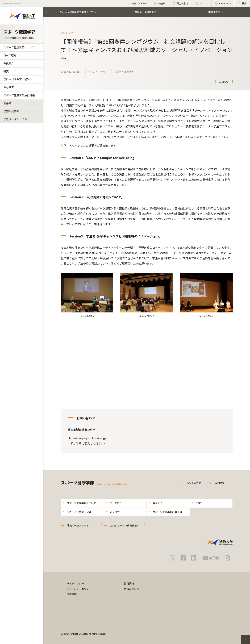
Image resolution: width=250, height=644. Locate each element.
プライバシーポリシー (79, 589)
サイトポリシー (75, 583)
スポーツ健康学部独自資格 (19, 95)
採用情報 (129, 583)
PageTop (246, 640)
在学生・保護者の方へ (147, 12)
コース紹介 (10, 55)
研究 (6, 71)
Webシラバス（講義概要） (125, 525)
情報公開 (72, 594)
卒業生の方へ (216, 12)
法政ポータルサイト (15, 119)
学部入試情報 (11, 111)
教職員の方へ (131, 589)
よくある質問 (194, 483)
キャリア (9, 87)
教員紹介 (9, 63)
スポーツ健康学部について (19, 47)
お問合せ (220, 483)
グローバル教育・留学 (16, 79)
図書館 (7, 103)
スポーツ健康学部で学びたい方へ (78, 12)
